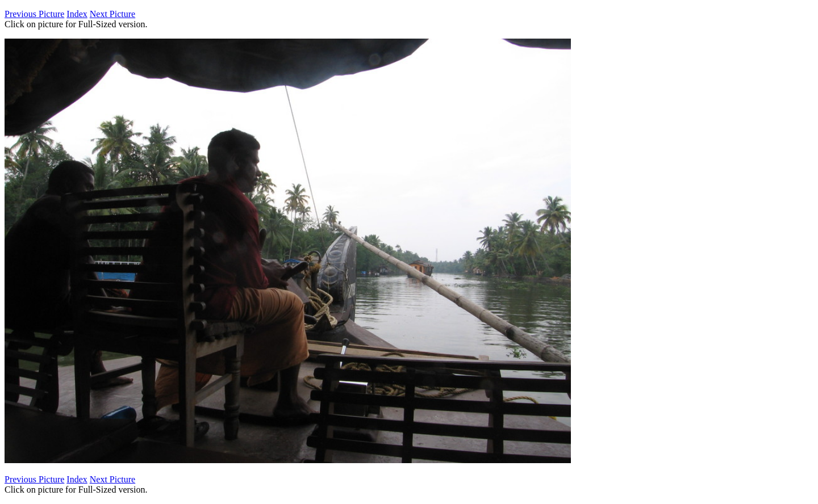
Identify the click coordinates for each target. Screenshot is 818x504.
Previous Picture (34, 14)
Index (77, 14)
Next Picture (112, 14)
